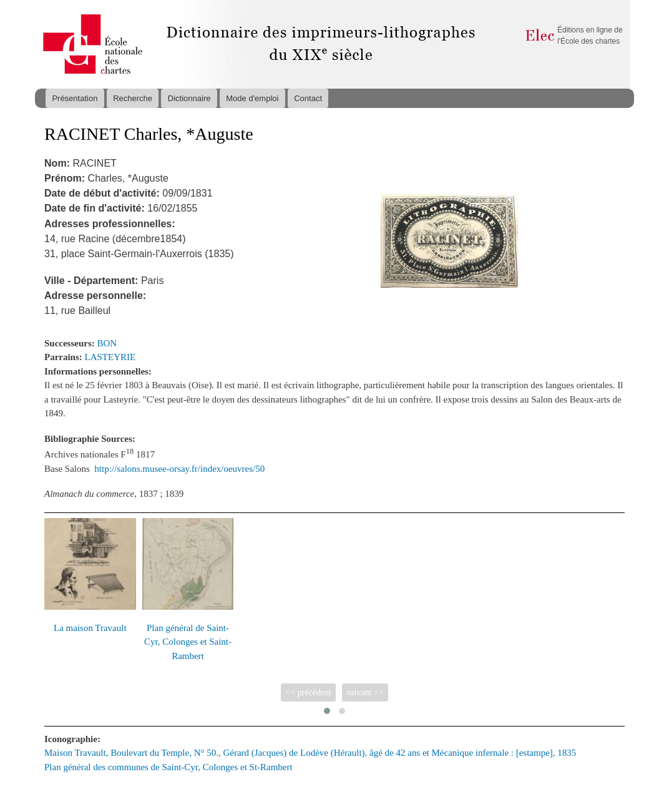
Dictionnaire (189, 98)
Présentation (75, 98)
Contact (308, 98)
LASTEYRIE (110, 357)
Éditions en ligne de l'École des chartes (590, 36)
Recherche (133, 98)
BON (107, 343)
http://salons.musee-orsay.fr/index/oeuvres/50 (179, 469)
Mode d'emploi (252, 98)
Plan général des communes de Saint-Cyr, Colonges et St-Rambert (168, 767)
